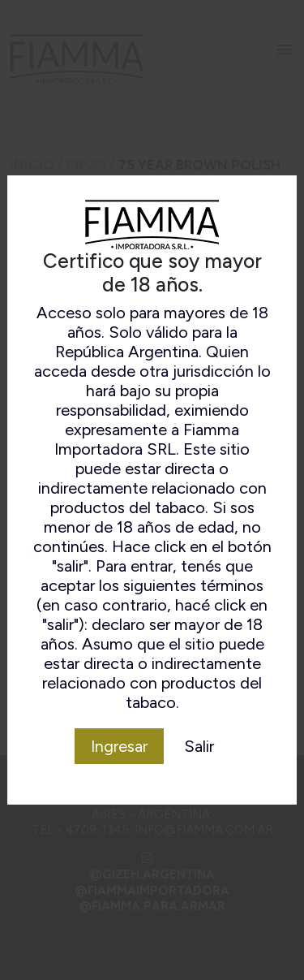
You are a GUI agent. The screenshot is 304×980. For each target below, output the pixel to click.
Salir (199, 746)
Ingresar (119, 746)
